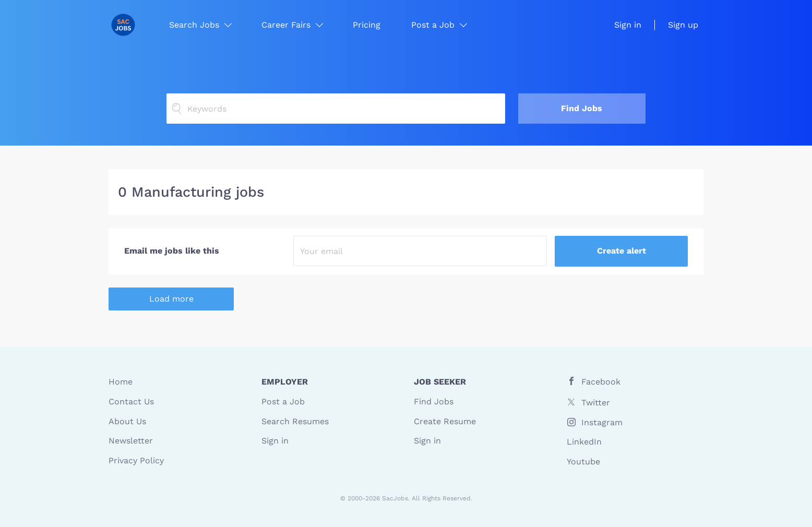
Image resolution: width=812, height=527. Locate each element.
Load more (171, 299)
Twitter (596, 403)
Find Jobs (582, 108)
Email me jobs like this (172, 251)
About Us (127, 421)
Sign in (628, 25)
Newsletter (131, 441)
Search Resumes (295, 421)
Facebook (601, 382)
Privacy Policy (136, 460)
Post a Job (283, 402)
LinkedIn (584, 442)
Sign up (683, 25)
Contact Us (131, 402)
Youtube (583, 462)
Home (121, 382)
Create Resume (445, 421)
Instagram (602, 422)
